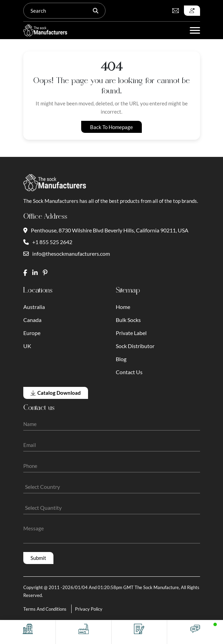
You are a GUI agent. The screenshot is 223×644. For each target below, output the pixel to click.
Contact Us (129, 372)
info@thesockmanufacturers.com (67, 254)
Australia (34, 307)
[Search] (58, 11)
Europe (32, 333)
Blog (121, 359)
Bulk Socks (128, 320)
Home (123, 307)
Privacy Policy (89, 609)
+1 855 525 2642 (48, 242)
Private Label (131, 333)
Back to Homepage (111, 127)
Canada (32, 320)
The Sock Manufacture (157, 587)
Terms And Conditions (45, 609)
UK (27, 346)
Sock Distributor (135, 346)
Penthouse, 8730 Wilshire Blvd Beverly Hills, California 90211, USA (106, 230)
